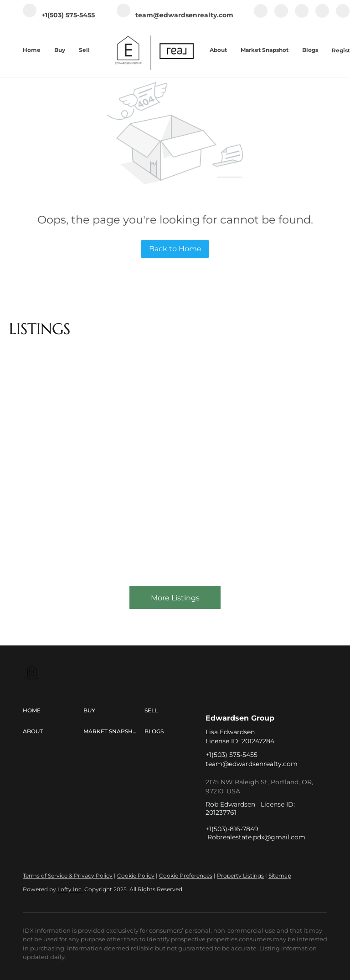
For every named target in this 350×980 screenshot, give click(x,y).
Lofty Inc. (70, 889)
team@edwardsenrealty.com (252, 764)
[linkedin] (281, 16)
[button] (53, 711)
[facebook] (261, 16)
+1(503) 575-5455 (232, 755)
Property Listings (240, 876)
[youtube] (322, 16)
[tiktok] (343, 16)
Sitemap (280, 876)
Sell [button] (84, 50)
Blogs (310, 50)
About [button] (218, 50)
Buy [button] (60, 50)
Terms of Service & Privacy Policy (68, 876)
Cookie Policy (136, 876)
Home (32, 50)
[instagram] (302, 16)
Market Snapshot (265, 50)
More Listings (175, 598)
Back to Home (175, 249)
